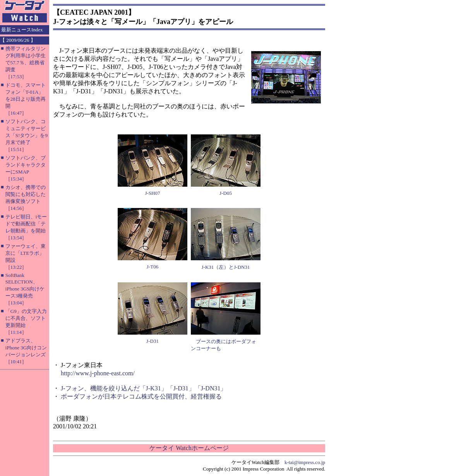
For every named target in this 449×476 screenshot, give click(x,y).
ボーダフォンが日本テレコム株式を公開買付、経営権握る (141, 396)
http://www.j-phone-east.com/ (98, 373)
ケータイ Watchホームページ (189, 448)
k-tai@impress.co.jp (305, 462)
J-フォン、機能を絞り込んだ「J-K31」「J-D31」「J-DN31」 (144, 388)
